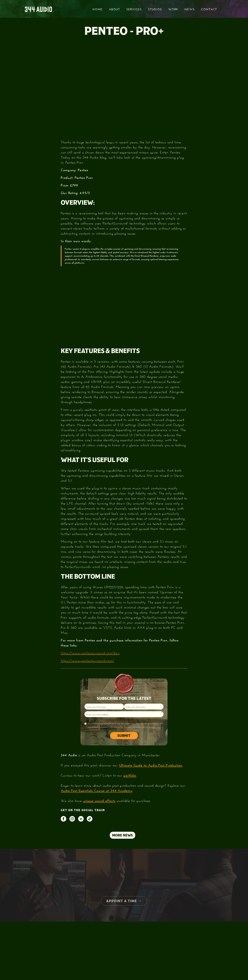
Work (173, 9)
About (115, 9)
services (134, 9)
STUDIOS (155, 9)
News (190, 9)
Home (98, 9)
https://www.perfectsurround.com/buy (90, 652)
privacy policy (155, 727)
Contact (209, 9)
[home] (38, 9)
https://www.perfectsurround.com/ (87, 660)
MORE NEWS (122, 835)
